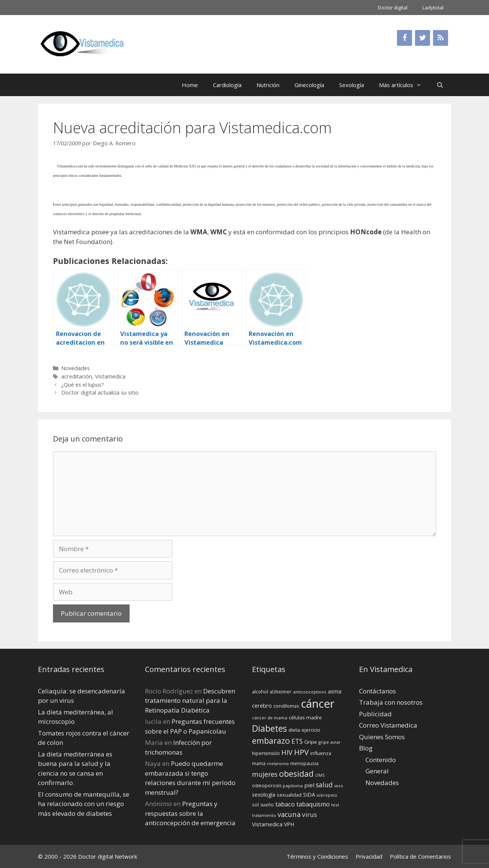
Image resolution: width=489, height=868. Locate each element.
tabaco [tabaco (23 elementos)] (285, 804)
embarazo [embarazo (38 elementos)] (271, 741)
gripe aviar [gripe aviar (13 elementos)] (330, 742)
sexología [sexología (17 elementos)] (264, 795)
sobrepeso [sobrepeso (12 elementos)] (327, 795)
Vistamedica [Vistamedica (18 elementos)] (267, 824)
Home (190, 85)
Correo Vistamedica (388, 725)
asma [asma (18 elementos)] (335, 691)
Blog (366, 748)
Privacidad (369, 856)
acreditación (77, 376)
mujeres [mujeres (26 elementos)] (265, 774)
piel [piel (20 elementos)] (309, 785)
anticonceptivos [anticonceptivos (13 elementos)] (310, 692)
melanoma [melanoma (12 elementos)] (278, 764)
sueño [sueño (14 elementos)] (267, 805)
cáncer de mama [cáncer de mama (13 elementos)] (270, 718)
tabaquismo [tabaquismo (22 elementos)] (313, 804)
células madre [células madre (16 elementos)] (305, 717)
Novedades (75, 368)
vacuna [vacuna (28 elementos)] (289, 814)
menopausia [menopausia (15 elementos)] (304, 763)
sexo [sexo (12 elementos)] (339, 786)
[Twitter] (423, 38)
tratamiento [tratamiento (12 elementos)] (264, 815)
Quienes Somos (382, 737)
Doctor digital (393, 8)
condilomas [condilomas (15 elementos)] (286, 706)
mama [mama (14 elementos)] (259, 763)
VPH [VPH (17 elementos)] (289, 824)
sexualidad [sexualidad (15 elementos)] (289, 795)
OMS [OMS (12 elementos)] (320, 775)
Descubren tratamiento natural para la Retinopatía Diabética (190, 701)
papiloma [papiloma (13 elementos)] (293, 786)
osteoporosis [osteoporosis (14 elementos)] (267, 786)
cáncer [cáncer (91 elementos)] (318, 704)
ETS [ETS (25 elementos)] (297, 741)
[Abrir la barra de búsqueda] (440, 85)
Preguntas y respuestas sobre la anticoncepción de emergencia (190, 813)
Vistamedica (110, 376)
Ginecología (309, 85)
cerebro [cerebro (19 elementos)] (262, 705)
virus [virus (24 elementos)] (309, 815)
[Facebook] (404, 38)
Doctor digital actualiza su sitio (100, 393)
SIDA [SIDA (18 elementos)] (309, 795)
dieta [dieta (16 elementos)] (294, 730)
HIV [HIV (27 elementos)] (287, 752)
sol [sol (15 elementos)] (255, 805)
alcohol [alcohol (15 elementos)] (260, 692)
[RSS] (441, 38)
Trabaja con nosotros (391, 702)
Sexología (352, 85)
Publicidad (375, 714)
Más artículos (404, 85)
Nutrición (268, 85)
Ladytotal (433, 8)
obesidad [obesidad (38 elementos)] (296, 774)
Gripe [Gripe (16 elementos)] (311, 742)
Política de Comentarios (420, 856)
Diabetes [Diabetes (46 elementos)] (269, 728)
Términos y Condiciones (317, 856)
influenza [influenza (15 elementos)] (321, 753)
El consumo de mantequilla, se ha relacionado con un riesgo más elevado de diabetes (84, 804)
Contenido (381, 760)
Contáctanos (377, 691)
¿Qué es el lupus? (83, 385)
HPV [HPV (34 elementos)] (301, 752)
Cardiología (227, 85)
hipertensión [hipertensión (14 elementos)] (266, 753)
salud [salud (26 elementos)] (324, 785)
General (377, 771)
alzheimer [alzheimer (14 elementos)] (281, 692)
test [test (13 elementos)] (335, 805)
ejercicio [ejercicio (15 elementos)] (311, 730)
